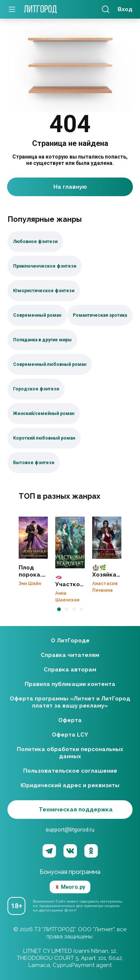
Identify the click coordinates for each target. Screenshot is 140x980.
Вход (125, 9)
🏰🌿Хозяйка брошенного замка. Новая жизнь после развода (107, 538)
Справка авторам (70, 670)
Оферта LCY (70, 735)
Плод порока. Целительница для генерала (33, 538)
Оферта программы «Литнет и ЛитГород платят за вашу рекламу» (70, 702)
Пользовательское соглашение (70, 771)
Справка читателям (70, 655)
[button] (59, 609)
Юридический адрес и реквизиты (70, 785)
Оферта (70, 720)
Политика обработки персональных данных (70, 753)
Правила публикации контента (70, 684)
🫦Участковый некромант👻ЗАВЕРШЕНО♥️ (70, 543)
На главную (70, 187)
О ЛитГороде (70, 641)
